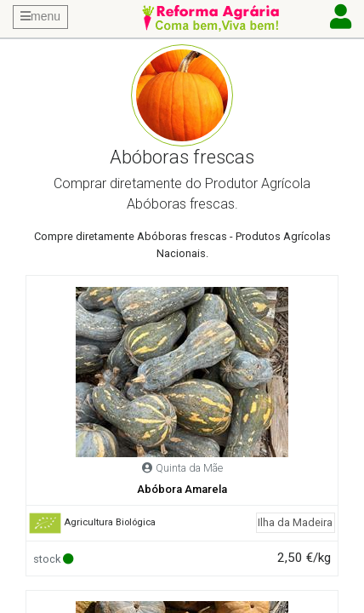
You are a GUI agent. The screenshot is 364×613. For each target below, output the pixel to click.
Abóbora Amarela (182, 489)
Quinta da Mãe (189, 468)
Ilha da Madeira (295, 522)
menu (40, 16)
